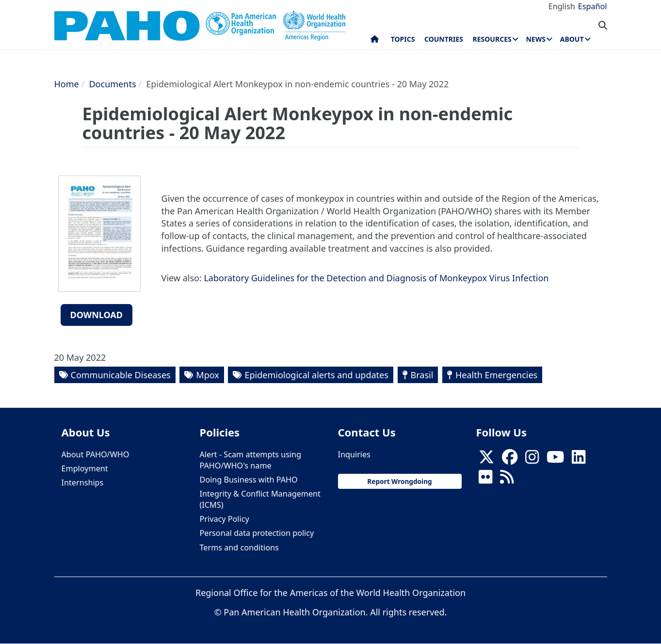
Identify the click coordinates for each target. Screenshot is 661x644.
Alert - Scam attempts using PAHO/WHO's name (251, 460)
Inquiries (354, 454)
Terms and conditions (239, 547)
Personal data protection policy (257, 533)
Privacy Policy (225, 519)
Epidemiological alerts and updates (316, 375)
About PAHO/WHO (96, 454)
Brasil (422, 375)
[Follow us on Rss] (507, 480)
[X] (486, 460)
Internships (83, 483)
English (562, 6)
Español (593, 6)
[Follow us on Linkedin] (579, 460)
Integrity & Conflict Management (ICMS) (260, 499)
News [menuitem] (535, 39)
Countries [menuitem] (444, 39)
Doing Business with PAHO (249, 480)
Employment (85, 468)
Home (67, 84)
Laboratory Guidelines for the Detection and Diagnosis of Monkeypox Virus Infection (376, 278)
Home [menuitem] (375, 41)
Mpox (207, 375)
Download (97, 315)
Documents (112, 84)
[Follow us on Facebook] (510, 460)
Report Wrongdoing (399, 481)
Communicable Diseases (121, 375)
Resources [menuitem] (492, 39)
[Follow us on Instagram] (532, 460)
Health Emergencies (496, 375)
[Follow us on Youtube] (555, 460)
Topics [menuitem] (403, 39)
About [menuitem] (572, 39)
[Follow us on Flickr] (485, 480)
